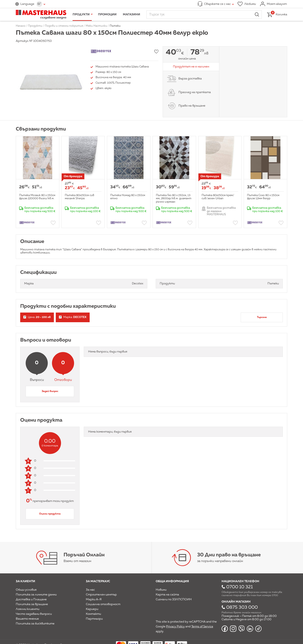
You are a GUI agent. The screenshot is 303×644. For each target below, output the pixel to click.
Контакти (93, 614)
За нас (90, 590)
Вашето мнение (27, 619)
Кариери (92, 609)
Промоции (107, 15)
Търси (257, 15)
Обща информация (172, 581)
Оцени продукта (50, 514)
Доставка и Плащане (31, 599)
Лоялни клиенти (28, 609)
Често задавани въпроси (34, 614)
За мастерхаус (98, 581)
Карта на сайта (167, 595)
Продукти (81, 15)
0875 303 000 (242, 607)
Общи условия (26, 590)
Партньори (94, 619)
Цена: (37, 317)
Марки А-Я (94, 599)
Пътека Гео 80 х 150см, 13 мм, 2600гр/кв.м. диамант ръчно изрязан (174, 199)
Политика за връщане (32, 604)
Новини (161, 590)
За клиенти (25, 581)
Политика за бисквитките (35, 624)
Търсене (262, 317)
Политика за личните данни (36, 595)
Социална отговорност (103, 604)
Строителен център (101, 595)
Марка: (73, 317)
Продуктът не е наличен (191, 67)
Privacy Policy (175, 627)
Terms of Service (202, 627)
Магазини (132, 15)
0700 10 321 (239, 587)
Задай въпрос (50, 391)
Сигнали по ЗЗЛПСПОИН (174, 599)
